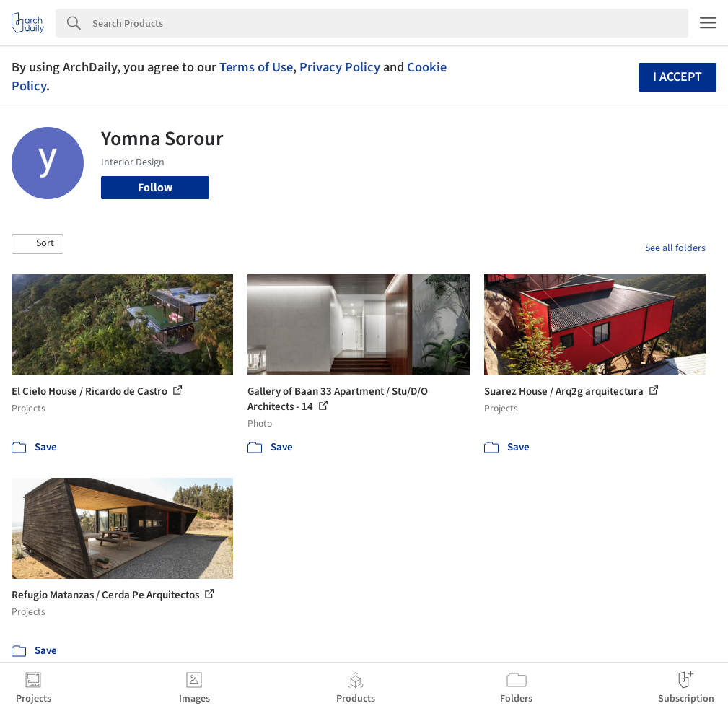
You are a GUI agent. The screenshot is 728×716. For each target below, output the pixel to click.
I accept (677, 77)
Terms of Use (256, 67)
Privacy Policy (340, 67)
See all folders (675, 248)
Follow (155, 188)
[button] (38, 244)
